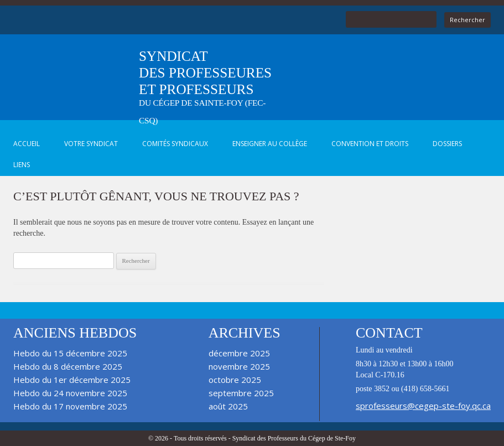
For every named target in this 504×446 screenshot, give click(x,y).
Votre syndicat (91, 144)
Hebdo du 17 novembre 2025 (70, 406)
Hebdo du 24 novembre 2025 (70, 393)
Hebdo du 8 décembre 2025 (68, 366)
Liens (22, 165)
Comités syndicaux (175, 144)
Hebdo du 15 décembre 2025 (70, 353)
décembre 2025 (239, 353)
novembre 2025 (239, 366)
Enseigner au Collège (270, 144)
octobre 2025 (235, 380)
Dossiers (447, 144)
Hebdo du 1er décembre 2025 (72, 380)
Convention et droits (370, 144)
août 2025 (228, 406)
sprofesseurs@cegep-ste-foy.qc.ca (423, 406)
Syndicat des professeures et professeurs (205, 87)
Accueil (27, 144)
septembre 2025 (241, 393)
